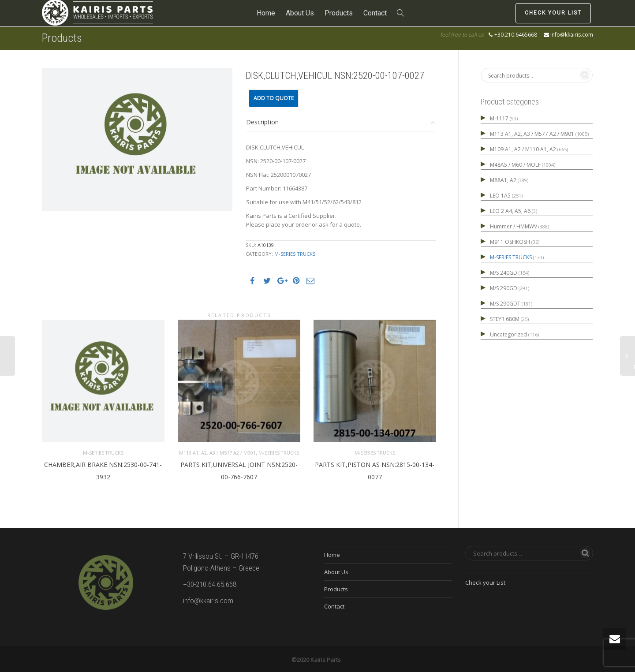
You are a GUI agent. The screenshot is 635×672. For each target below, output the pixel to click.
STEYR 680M (505, 319)
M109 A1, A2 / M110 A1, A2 (523, 149)
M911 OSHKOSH (510, 242)
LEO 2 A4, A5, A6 (510, 211)
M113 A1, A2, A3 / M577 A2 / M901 (217, 451)
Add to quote (274, 98)
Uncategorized (508, 334)
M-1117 (499, 118)
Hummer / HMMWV (514, 226)
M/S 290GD (504, 288)
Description (262, 122)
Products (339, 13)
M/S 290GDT (505, 304)
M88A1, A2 (503, 180)
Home (266, 13)
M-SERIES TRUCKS (295, 254)
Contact (375, 13)
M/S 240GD (504, 273)
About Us (300, 13)
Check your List (553, 13)
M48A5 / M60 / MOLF (515, 165)
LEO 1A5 (500, 196)
